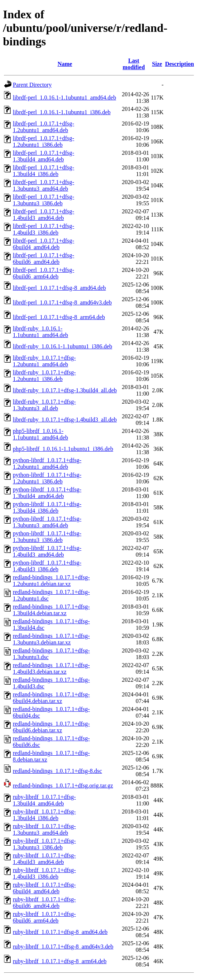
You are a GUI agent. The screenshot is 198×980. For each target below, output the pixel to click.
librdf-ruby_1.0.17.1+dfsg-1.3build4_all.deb (65, 390)
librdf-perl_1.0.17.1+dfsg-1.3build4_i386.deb (44, 171)
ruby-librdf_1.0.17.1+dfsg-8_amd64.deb (60, 932)
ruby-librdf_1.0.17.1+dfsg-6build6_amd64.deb (44, 903)
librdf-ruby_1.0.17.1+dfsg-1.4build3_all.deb (65, 420)
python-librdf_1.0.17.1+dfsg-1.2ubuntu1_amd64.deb (47, 463)
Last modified (134, 64)
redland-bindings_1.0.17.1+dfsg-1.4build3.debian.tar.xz (51, 668)
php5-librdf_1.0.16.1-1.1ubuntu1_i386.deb (63, 449)
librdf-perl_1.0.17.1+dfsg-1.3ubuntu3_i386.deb (44, 200)
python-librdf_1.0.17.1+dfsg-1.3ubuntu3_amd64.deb (47, 522)
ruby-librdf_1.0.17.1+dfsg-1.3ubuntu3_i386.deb (44, 844)
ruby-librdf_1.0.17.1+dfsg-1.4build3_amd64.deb (44, 859)
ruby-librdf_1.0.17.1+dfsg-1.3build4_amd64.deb (44, 800)
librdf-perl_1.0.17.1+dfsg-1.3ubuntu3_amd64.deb (44, 185)
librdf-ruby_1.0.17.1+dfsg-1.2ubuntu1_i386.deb (44, 376)
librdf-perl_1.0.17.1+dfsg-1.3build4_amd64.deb (44, 156)
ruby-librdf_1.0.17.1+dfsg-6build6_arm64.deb (44, 917)
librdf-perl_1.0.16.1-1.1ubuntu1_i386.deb (62, 112)
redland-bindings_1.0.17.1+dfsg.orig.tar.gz (63, 786)
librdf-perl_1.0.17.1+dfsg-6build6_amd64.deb (44, 259)
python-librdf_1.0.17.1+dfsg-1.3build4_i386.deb (47, 507)
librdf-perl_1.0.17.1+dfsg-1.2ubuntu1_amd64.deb (44, 127)
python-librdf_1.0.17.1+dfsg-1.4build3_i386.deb (47, 566)
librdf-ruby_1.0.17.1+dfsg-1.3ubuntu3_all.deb (44, 405)
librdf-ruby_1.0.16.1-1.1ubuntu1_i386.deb (63, 346)
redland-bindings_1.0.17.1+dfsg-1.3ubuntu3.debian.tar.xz (51, 639)
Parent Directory (32, 85)
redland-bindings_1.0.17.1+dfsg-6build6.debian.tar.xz (51, 727)
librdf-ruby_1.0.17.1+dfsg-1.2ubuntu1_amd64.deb (44, 361)
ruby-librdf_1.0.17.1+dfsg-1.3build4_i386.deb (44, 815)
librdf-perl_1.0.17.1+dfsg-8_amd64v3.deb (62, 302)
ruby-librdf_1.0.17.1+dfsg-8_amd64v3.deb (63, 947)
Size (157, 64)
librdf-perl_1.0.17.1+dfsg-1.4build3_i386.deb (44, 229)
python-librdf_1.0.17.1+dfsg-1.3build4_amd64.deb (47, 493)
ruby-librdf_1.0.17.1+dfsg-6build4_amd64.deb (44, 888)
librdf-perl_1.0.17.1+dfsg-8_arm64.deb (59, 317)
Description (180, 64)
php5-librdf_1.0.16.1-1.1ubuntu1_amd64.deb (40, 434)
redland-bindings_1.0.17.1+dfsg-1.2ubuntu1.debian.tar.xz (51, 581)
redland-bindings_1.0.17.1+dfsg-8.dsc (57, 771)
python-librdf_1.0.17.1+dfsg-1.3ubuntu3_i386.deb (47, 537)
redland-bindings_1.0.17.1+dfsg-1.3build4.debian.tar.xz (51, 610)
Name (65, 64)
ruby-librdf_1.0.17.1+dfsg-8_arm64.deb (60, 961)
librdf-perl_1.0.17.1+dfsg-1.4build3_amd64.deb (44, 215)
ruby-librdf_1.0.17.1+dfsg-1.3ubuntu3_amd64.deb (44, 829)
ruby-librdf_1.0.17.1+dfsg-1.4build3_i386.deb (44, 873)
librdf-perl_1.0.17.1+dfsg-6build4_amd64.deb (44, 244)
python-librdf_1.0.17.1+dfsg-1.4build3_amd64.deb (47, 551)
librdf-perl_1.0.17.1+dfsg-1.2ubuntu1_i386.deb (44, 141)
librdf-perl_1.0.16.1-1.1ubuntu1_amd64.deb (64, 98)
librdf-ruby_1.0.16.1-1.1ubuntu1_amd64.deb (40, 332)
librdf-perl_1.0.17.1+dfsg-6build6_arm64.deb (44, 273)
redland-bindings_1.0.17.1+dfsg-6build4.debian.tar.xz (51, 698)
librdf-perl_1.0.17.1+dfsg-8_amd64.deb (59, 288)
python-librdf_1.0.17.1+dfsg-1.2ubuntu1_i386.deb (47, 478)
